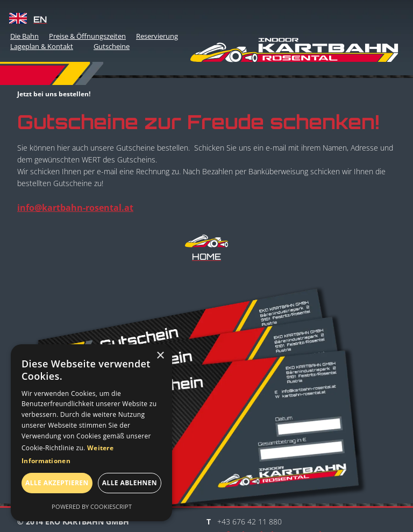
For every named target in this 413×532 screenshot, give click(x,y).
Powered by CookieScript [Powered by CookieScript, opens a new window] (92, 506)
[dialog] (91, 433)
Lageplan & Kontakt (42, 46)
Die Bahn (24, 36)
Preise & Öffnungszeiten (87, 36)
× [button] (160, 356)
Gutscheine (112, 46)
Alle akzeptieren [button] (57, 483)
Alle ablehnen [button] (130, 483)
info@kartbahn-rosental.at (75, 208)
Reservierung (157, 36)
